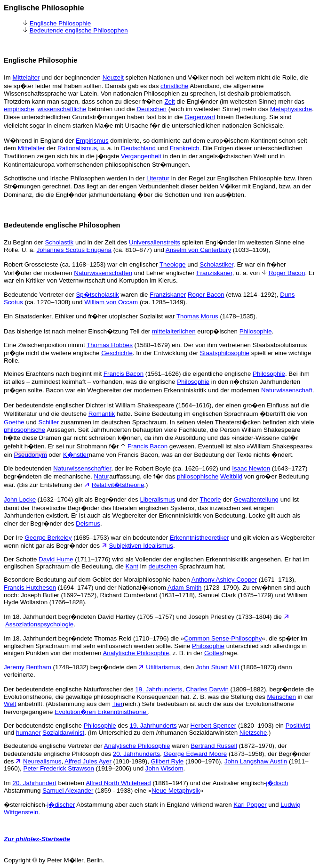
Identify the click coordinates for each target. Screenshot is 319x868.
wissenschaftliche (62, 109)
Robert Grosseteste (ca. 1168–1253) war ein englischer (82, 264)
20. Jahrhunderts (136, 754)
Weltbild (231, 476)
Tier (117, 704)
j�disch (277, 783)
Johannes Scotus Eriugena (74, 250)
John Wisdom (164, 768)
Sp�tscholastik (97, 295)
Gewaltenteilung (256, 499)
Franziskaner (214, 273)
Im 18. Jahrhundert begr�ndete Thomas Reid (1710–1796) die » (94, 638)
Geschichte (117, 353)
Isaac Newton (251, 468)
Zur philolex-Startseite (37, 839)
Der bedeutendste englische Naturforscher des (69, 689)
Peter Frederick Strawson (59, 768)
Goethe (14, 422)
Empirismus (92, 141)
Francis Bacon (124, 374)
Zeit (169, 101)
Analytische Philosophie (136, 653)
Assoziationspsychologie (39, 624)
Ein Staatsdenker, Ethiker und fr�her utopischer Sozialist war (90, 316)
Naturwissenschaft (287, 390)
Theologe (173, 264)
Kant (132, 566)
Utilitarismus (163, 667)
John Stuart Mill (217, 667)
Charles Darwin (207, 689)
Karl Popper (250, 805)
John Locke (20, 499)
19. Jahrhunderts (159, 689)
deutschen (163, 566)
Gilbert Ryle (167, 761)
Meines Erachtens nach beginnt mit (54, 374)
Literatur (158, 178)
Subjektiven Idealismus (141, 546)
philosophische (24, 430)
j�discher (61, 805)
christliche (174, 86)
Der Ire (14, 538)
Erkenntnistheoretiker (199, 538)
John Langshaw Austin (256, 761)
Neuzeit (113, 77)
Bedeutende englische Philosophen (79, 30)
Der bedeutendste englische (44, 726)
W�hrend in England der (40, 141)
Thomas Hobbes (110, 345)
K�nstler (76, 455)
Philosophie (256, 331)
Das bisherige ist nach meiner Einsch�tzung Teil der (78, 331)
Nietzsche (253, 733)
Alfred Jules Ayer (88, 761)
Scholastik (59, 242)
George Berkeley (48, 538)
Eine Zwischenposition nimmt (45, 345)
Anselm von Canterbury (198, 250)
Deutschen (152, 109)
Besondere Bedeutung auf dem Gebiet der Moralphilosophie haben (98, 580)
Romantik (102, 414)
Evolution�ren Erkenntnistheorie (101, 712)
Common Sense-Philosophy (223, 638)
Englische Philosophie (60, 23)
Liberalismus (157, 499)
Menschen (281, 697)
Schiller (48, 422)
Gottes (213, 653)
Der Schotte (21, 559)
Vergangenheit (141, 156)
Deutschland (138, 148)
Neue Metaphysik (176, 791)
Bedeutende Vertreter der (40, 295)
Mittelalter (26, 77)
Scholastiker (216, 264)
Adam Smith (185, 588)
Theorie (211, 499)
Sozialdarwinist (63, 733)
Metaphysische (291, 109)
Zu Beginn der (24, 242)
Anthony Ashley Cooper (224, 580)
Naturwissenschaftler (82, 468)
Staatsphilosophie (225, 353)
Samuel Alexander (68, 791)
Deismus (88, 523)
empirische (19, 109)
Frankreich (185, 148)
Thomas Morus (197, 316)
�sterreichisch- (25, 805)
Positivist (298, 726)
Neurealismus (42, 761)
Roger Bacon (287, 273)
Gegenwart (200, 117)
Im (8, 77)
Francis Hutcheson (30, 588)
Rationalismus (77, 148)
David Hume (56, 559)
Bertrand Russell (214, 746)
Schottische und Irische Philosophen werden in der (75, 178)
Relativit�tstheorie (118, 485)
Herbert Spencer (213, 726)
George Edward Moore (195, 754)
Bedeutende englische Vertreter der (54, 746)
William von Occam (111, 302)
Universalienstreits (155, 242)
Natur (102, 476)
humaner (28, 733)
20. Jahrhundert (35, 783)
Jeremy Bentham (28, 667)
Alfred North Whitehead (118, 783)
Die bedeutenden (28, 468)
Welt (10, 704)
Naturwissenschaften (103, 273)
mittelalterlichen (174, 331)
